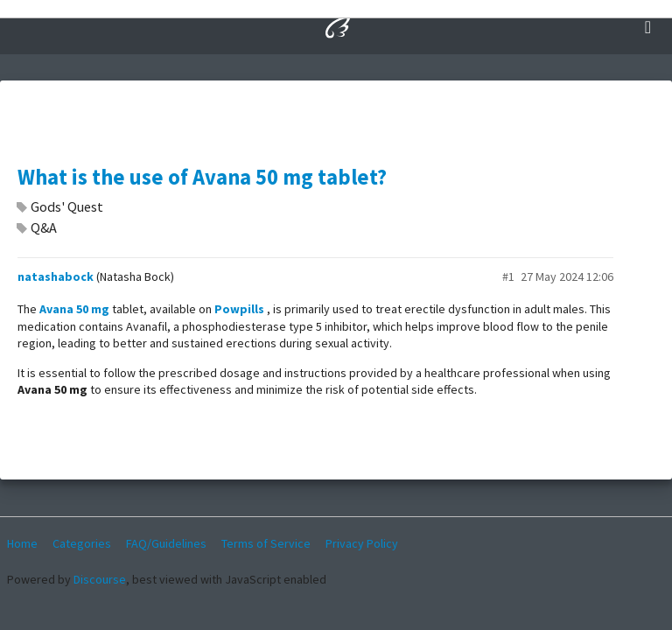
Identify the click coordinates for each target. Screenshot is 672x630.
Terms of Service (266, 543)
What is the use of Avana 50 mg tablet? (202, 177)
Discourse (100, 579)
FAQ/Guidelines (166, 543)
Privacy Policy (362, 543)
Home (22, 543)
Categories (82, 543)
